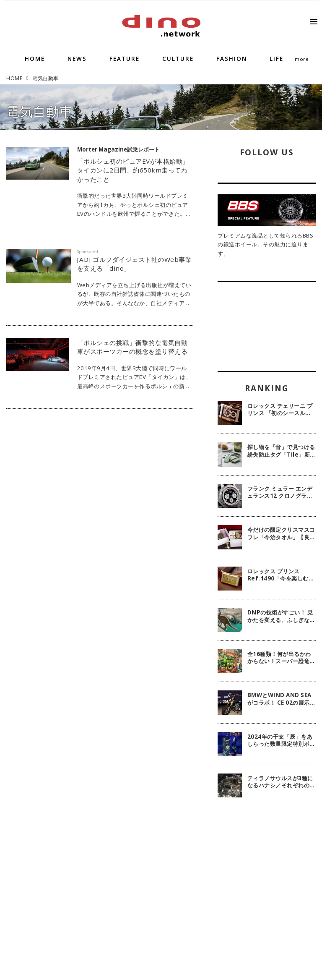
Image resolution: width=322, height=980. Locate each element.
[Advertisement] (267, 865)
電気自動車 (39, 111)
